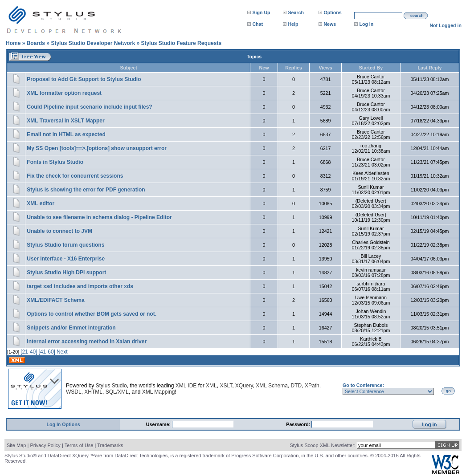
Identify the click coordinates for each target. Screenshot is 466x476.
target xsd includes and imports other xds (80, 286)
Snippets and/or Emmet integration (71, 328)
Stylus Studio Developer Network (93, 43)
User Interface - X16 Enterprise (66, 259)
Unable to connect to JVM (59, 231)
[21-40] (29, 352)
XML (211, 386)
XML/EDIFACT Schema (55, 300)
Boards (36, 43)
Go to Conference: (363, 385)
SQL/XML (117, 392)
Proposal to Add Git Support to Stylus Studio (84, 79)
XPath (312, 386)
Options (332, 12)
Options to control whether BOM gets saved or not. (92, 314)
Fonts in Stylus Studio (55, 162)
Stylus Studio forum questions (65, 245)
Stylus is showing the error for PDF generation (86, 190)
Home (13, 43)
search (417, 16)
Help (293, 24)
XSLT (226, 386)
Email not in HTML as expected (66, 134)
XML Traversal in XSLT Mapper (65, 121)
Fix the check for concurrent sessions (75, 176)
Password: (299, 424)
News (330, 24)
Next (62, 352)
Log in (366, 24)
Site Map (16, 445)
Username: (159, 424)
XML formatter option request (64, 93)
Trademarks (110, 445)
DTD (296, 386)
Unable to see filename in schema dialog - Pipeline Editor (99, 217)
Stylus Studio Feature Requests (181, 43)
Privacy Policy (45, 445)
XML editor (41, 203)
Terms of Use (79, 445)
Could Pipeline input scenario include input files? (89, 107)
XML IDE (186, 386)
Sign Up (261, 12)
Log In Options (63, 424)
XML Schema (272, 386)
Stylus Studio (111, 386)
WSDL (74, 392)
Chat (258, 24)
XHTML (93, 392)
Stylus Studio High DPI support (66, 273)
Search (296, 12)
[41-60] (47, 352)
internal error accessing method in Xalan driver (87, 342)
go (448, 391)
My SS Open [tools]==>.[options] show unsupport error (97, 148)
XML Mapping (159, 392)
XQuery (244, 386)
